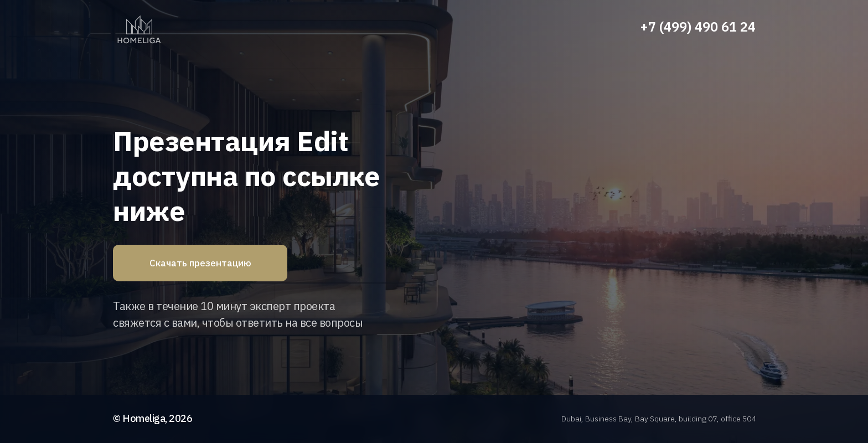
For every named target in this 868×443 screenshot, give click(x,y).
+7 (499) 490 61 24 (698, 27)
